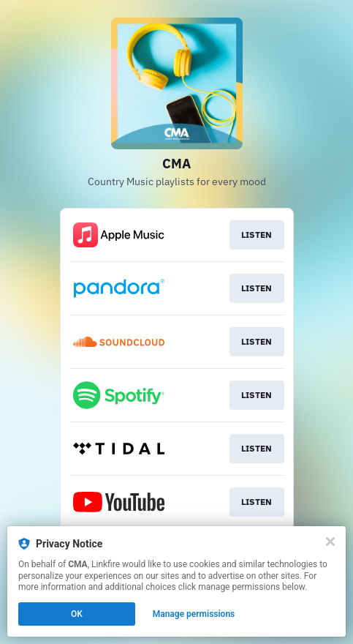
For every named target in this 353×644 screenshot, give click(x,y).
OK (77, 614)
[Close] (330, 542)
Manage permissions (194, 614)
